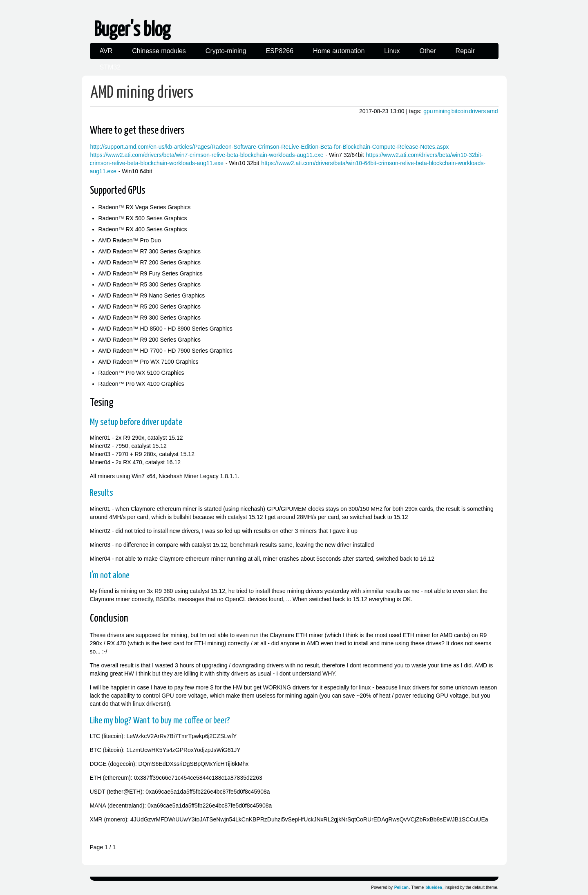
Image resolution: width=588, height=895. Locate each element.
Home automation (339, 51)
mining (442, 111)
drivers (477, 111)
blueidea (434, 887)
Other (428, 51)
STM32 (110, 67)
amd (492, 111)
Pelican (401, 887)
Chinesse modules (159, 51)
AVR (106, 51)
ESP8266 (279, 51)
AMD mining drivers (142, 93)
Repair (465, 51)
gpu (428, 111)
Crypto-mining (226, 51)
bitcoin (460, 111)
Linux (392, 51)
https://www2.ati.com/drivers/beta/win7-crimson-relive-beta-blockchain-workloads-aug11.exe (207, 155)
